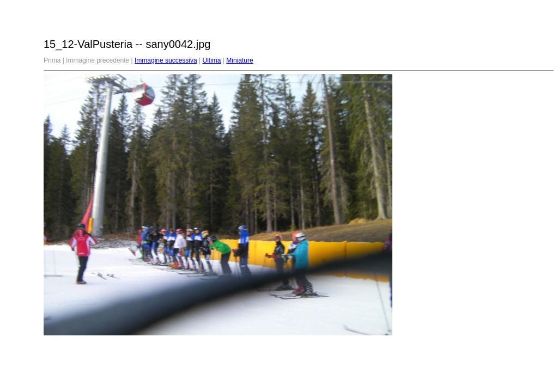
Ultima (212, 60)
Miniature (239, 60)
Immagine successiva (166, 60)
